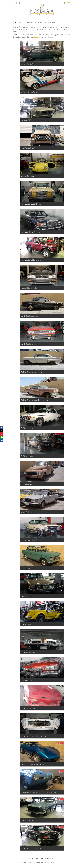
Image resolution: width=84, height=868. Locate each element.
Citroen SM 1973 (26, 596)
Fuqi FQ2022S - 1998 (28, 148)
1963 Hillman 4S (27, 568)
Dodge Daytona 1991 (28, 708)
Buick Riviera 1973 (27, 680)
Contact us (38, 37)
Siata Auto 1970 (26, 624)
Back (18, 23)
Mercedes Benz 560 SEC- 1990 (32, 848)
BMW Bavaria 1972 (28, 456)
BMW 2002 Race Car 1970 (30, 92)
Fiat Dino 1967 (26, 120)
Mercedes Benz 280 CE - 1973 (31, 204)
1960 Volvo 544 (26, 484)
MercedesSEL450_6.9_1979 (30, 232)
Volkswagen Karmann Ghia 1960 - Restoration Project (39, 792)
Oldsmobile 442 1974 (28, 652)
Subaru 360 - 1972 (27, 176)
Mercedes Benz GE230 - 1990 (31, 260)
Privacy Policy (48, 858)
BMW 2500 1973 (27, 428)
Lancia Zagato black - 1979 (30, 316)
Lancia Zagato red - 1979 (29, 344)
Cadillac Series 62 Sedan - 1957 (32, 372)
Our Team (34, 858)
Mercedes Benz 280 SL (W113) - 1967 (34, 736)
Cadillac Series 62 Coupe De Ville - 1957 (35, 400)
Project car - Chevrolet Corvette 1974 (33, 764)
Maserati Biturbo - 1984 (29, 288)
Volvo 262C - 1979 (27, 512)
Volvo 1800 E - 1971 (28, 820)
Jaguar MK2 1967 (27, 64)
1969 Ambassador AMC (29, 540)
